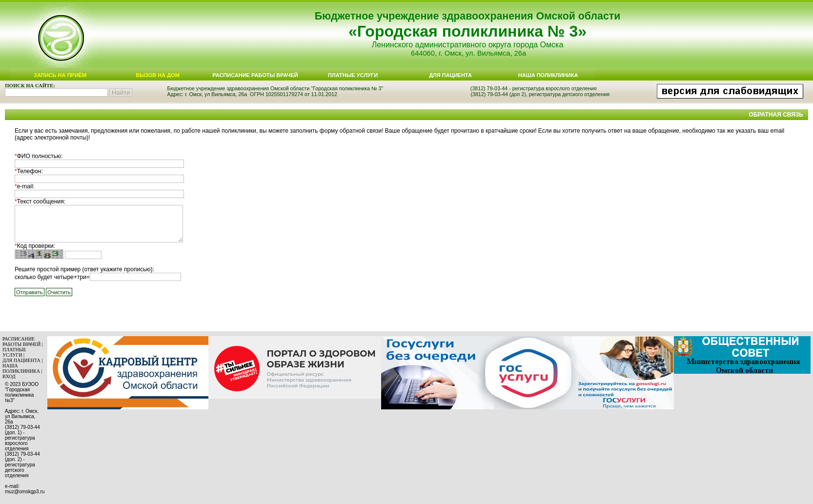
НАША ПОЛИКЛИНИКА (21, 368)
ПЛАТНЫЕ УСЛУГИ (14, 352)
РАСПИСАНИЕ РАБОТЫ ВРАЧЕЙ (21, 342)
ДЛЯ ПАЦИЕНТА (21, 360)
